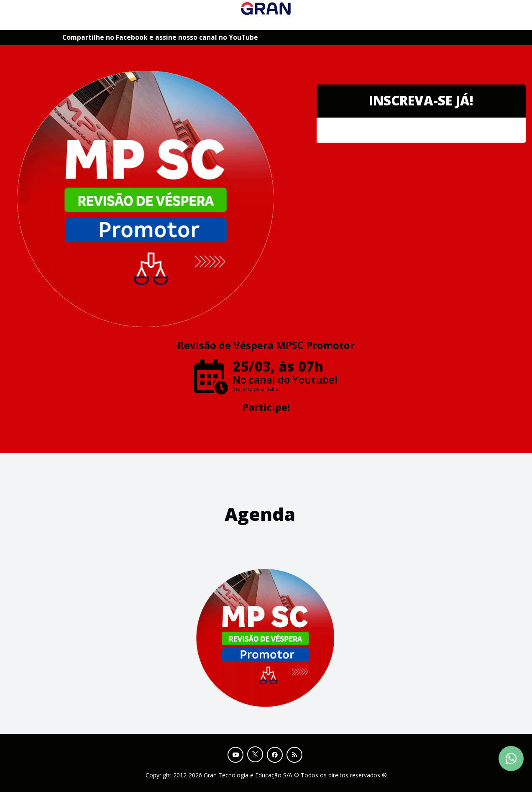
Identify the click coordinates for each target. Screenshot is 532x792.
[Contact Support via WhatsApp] (511, 759)
